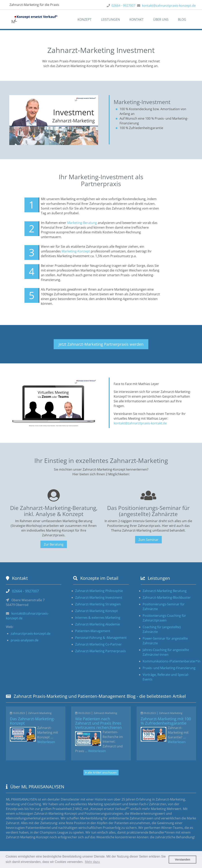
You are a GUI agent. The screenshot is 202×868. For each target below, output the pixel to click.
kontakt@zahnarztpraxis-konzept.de (169, 6)
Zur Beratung (54, 544)
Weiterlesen (46, 742)
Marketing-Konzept (76, 251)
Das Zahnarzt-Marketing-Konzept (32, 721)
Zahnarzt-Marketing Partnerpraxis (101, 651)
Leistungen (110, 19)
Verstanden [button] (182, 860)
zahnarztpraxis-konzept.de (31, 633)
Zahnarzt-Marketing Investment (99, 597)
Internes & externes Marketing (98, 618)
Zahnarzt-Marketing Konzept (96, 611)
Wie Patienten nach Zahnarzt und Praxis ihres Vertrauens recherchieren (98, 723)
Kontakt (137, 19)
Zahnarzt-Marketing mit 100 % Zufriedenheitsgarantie (166, 721)
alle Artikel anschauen (101, 772)
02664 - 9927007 (123, 6)
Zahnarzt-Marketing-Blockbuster (167, 597)
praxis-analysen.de (25, 640)
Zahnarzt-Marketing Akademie (98, 624)
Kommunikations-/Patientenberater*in (172, 661)
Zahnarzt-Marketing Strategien (98, 604)
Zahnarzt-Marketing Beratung (165, 591)
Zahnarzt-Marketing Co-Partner (98, 644)
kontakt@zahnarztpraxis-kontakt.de (140, 423)
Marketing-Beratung (82, 223)
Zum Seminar (148, 540)
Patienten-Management (93, 631)
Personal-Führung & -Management (101, 638)
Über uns (161, 19)
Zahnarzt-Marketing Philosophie (99, 591)
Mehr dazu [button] (92, 862)
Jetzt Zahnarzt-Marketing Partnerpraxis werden (101, 344)
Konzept (85, 19)
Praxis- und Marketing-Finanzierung (169, 668)
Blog (182, 19)
